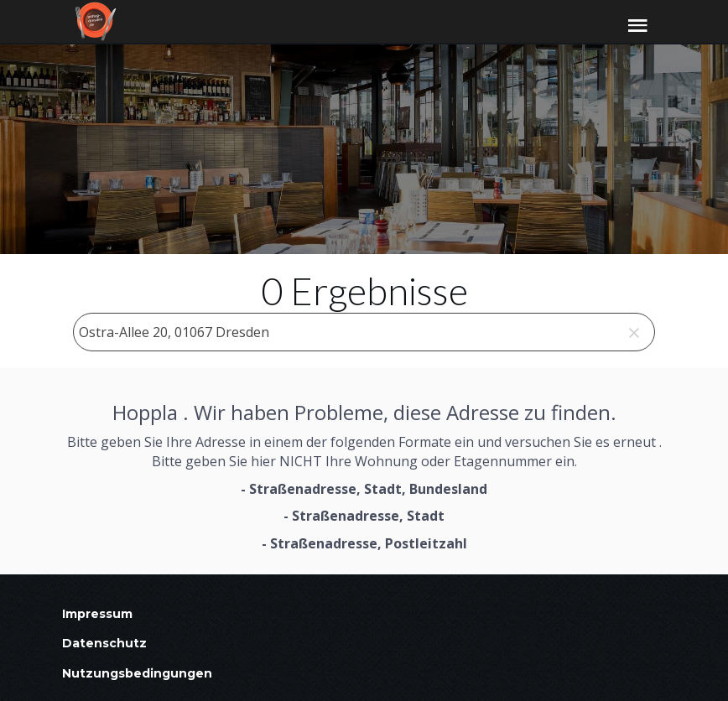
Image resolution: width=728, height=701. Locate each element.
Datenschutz (104, 643)
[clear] (634, 333)
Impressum (97, 614)
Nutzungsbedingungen (137, 673)
